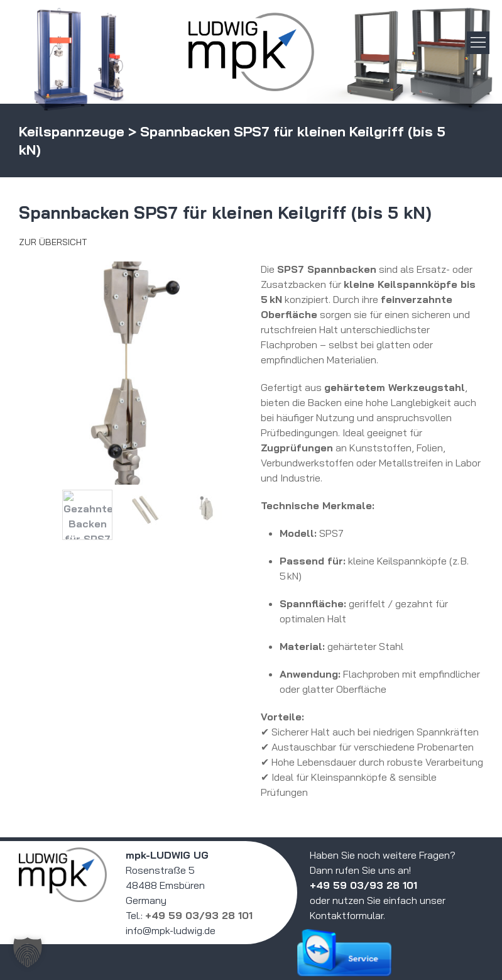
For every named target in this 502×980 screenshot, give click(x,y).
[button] (28, 952)
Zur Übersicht (53, 242)
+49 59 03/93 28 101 (199, 915)
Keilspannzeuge (72, 131)
